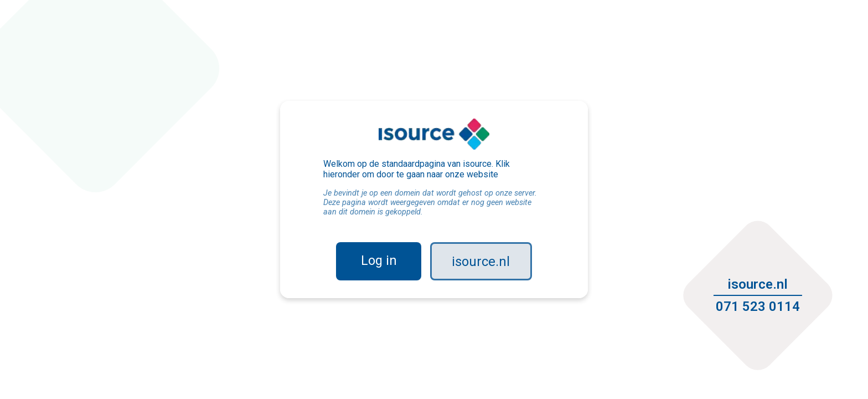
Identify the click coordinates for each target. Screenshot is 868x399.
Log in (379, 260)
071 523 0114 (756, 305)
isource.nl (481, 262)
